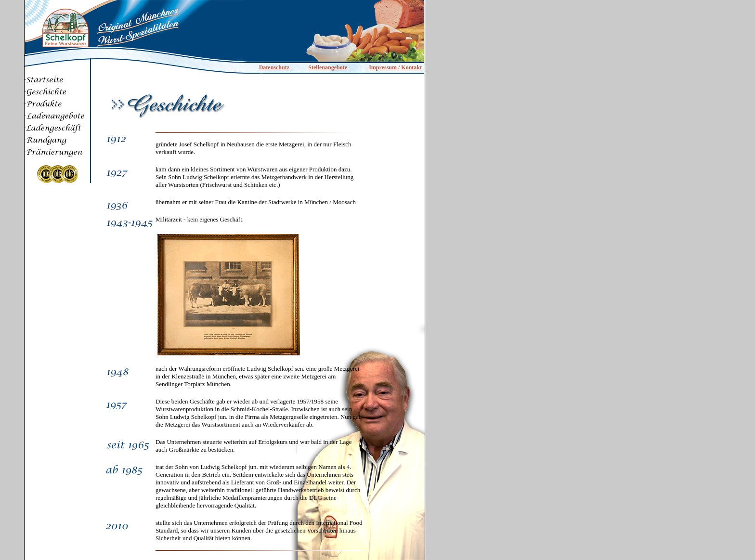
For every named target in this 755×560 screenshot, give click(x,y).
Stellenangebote (328, 67)
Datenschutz (274, 67)
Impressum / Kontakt (395, 67)
